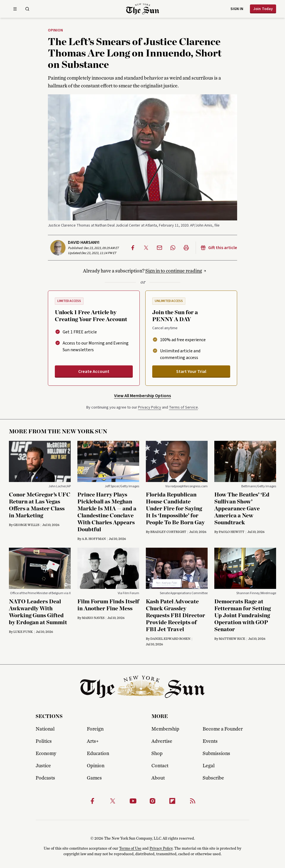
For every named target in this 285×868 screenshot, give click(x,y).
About (158, 778)
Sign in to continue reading (174, 271)
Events (210, 741)
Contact (160, 766)
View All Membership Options (142, 396)
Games (94, 778)
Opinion (55, 31)
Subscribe (213, 778)
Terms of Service (183, 407)
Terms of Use (130, 849)
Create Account (94, 372)
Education (98, 754)
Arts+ (93, 741)
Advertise (162, 741)
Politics (44, 741)
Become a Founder (223, 729)
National (45, 729)
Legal (209, 766)
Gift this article (219, 248)
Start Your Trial (191, 372)
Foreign (95, 729)
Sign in (237, 9)
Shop (157, 754)
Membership (165, 729)
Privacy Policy (150, 407)
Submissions (216, 754)
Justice (43, 766)
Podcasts (45, 778)
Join (263, 9)
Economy (46, 754)
